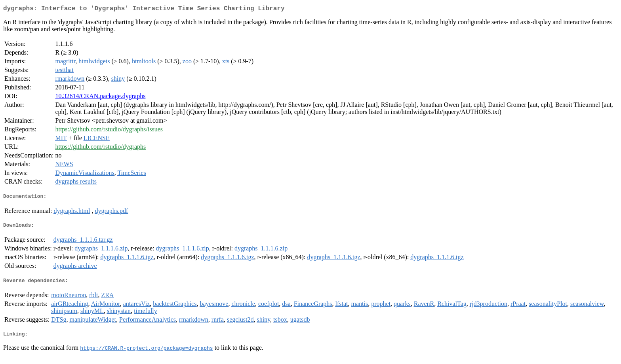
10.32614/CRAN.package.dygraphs (100, 98)
